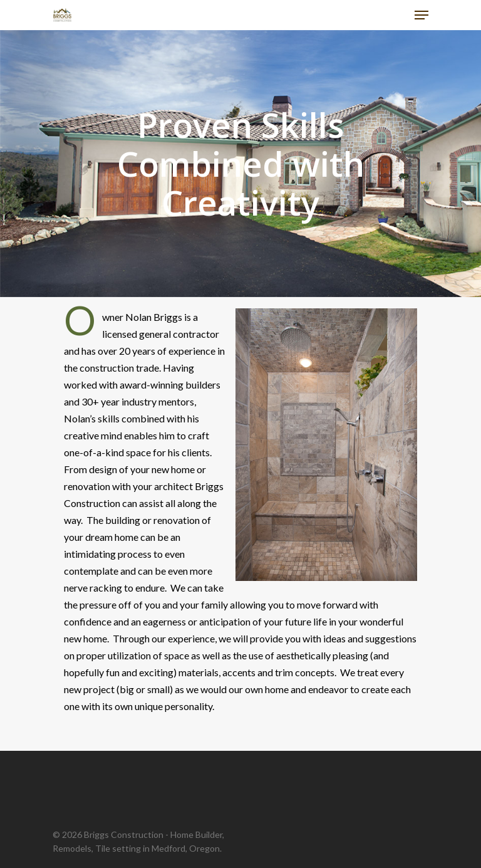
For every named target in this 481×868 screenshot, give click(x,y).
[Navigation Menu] (422, 15)
